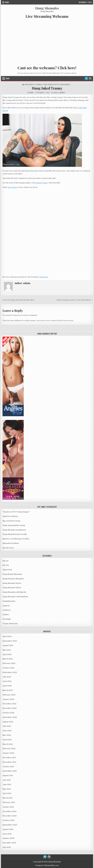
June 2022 (7, 731)
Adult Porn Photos (10, 516)
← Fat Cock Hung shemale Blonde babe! (18, 300)
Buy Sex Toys (8, 548)
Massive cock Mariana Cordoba (16, 539)
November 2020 (10, 816)
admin (31, 93)
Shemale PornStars (11, 543)
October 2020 (8, 820)
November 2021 (9, 762)
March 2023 (8, 690)
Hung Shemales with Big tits (14, 592)
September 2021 (10, 771)
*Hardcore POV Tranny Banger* (16, 512)
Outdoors (7, 610)
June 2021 (7, 784)
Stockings (7, 619)
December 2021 (9, 758)
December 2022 (9, 704)
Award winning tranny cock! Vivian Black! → (75, 300)
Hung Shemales (47, 8)
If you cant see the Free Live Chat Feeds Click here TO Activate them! (47, 73)
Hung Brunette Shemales (34, 85)
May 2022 (7, 735)
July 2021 (7, 780)
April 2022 (7, 740)
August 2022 (8, 722)
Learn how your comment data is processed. (55, 320)
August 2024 (8, 645)
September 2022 (10, 717)
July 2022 (7, 726)
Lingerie (6, 606)
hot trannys (13, 187)
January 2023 (8, 699)
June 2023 (7, 681)
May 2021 (7, 789)
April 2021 (7, 793)
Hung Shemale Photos (51, 85)
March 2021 (8, 798)
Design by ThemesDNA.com (47, 865)
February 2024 (9, 663)
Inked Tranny (42, 183)
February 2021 (9, 802)
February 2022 (9, 749)
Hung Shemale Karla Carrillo (15, 534)
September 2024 (10, 641)
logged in (17, 315)
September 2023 (10, 672)
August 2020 (8, 829)
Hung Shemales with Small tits (15, 597)
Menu (7, 2)
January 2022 (8, 753)
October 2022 (8, 713)
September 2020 (10, 825)
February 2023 (9, 695)
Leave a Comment (59, 93)
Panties (6, 615)
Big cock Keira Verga (11, 521)
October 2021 (8, 767)
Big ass (5, 561)
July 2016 (7, 847)
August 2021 (8, 775)
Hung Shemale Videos (12, 588)
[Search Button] (90, 78)
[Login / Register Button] (86, 78)
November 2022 (10, 708)
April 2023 (7, 686)
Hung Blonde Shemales (12, 574)
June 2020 (7, 834)
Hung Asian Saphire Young (14, 525)
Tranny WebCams (10, 624)
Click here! (44, 277)
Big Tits (6, 565)
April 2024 (7, 654)
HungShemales (65, 85)
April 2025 (7, 636)
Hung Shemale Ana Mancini (14, 530)
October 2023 (8, 668)
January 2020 (8, 838)
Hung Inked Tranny (47, 88)
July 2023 (7, 677)
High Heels (7, 570)
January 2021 (8, 807)
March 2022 (8, 744)
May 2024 (7, 650)
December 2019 (9, 843)
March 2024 (8, 659)
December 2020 (9, 811)
